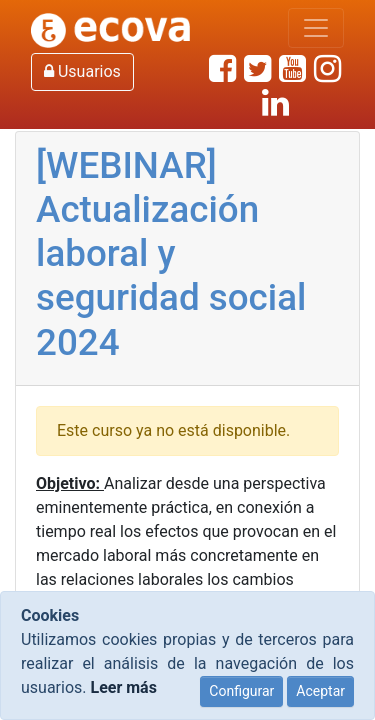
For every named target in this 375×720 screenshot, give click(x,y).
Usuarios (82, 71)
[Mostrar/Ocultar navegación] (316, 28)
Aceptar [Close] (320, 691)
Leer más (123, 687)
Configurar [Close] (241, 691)
